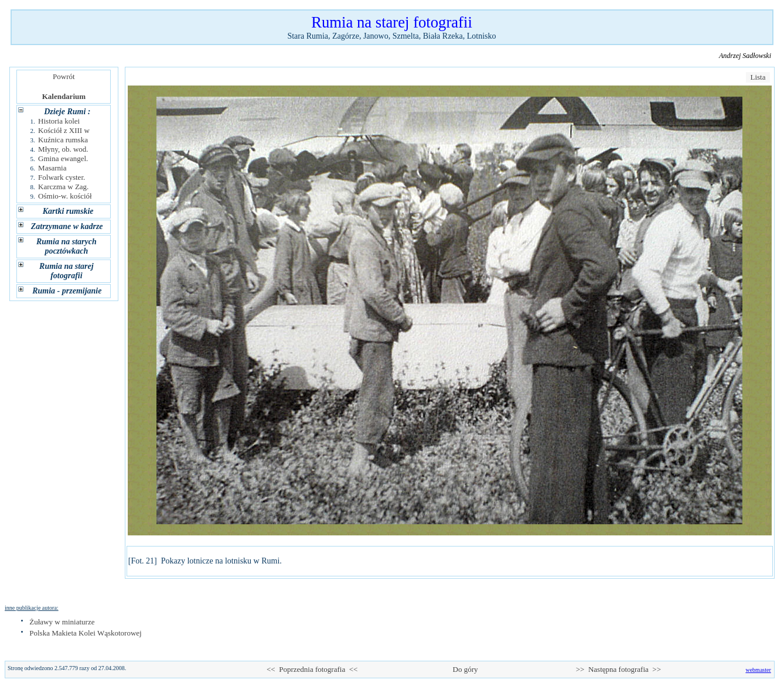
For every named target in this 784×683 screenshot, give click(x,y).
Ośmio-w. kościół (65, 196)
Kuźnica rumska (63, 140)
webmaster (758, 670)
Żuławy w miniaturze (62, 622)
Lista (758, 77)
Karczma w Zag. (63, 187)
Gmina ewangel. (63, 158)
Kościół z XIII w (64, 130)
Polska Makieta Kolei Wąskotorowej (85, 633)
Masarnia (52, 168)
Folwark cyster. (62, 177)
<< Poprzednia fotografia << (312, 669)
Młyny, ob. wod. (63, 149)
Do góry (465, 669)
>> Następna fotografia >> (618, 669)
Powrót (64, 76)
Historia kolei (59, 121)
